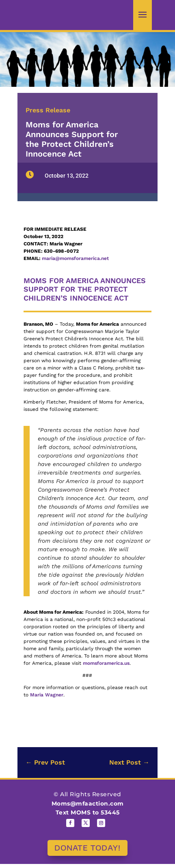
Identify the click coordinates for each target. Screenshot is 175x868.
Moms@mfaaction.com (88, 804)
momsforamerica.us (106, 663)
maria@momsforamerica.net (75, 258)
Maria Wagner (47, 695)
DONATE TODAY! (87, 848)
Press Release (48, 110)
